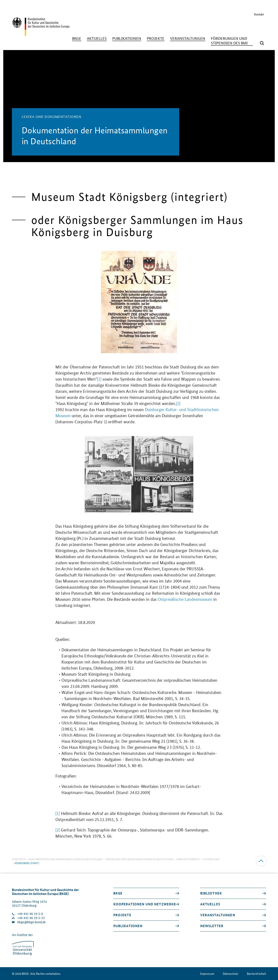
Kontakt (259, 14)
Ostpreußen (211, 859)
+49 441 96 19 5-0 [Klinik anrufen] (30, 914)
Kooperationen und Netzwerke (145, 904)
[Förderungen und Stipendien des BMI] (232, 41)
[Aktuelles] (97, 38)
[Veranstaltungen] (188, 38)
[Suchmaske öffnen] (262, 43)
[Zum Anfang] (261, 861)
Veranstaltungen (218, 915)
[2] (178, 408)
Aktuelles (210, 904)
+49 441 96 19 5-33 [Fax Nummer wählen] (31, 918)
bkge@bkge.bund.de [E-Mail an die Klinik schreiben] (32, 922)
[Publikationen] (127, 38)
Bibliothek (211, 893)
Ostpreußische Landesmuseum (185, 604)
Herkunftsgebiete (188, 859)
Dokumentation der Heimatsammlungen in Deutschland (65, 859)
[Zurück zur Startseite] (41, 34)
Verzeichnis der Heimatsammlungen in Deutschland (139, 859)
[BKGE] (77, 38)
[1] (99, 384)
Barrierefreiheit (256, 974)
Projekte (122, 915)
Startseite (19, 859)
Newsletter (212, 926)
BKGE (118, 893)
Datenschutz (231, 974)
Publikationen (128, 926)
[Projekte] (156, 38)
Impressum (207, 974)
